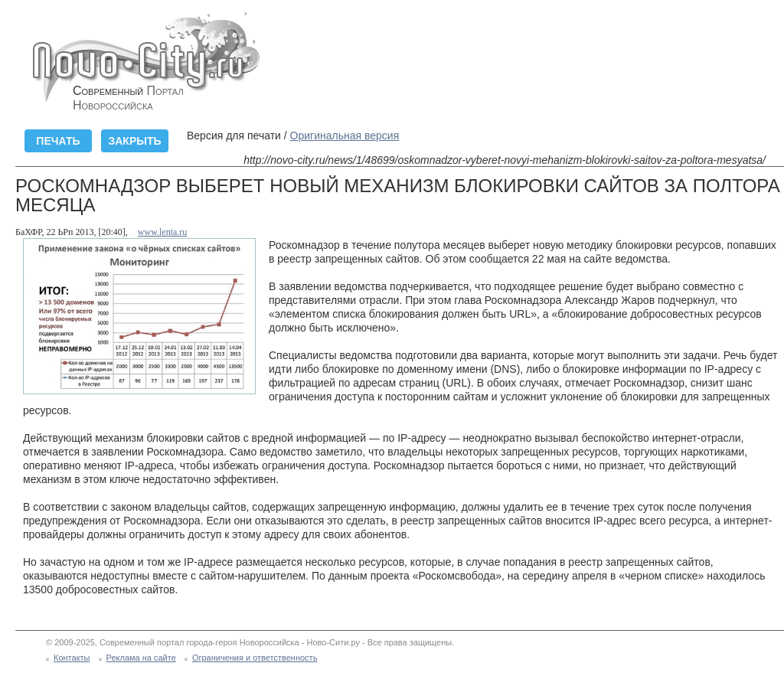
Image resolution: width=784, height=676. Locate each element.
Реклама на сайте (141, 658)
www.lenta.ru (163, 232)
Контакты (72, 658)
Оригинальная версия (345, 136)
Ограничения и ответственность (255, 658)
